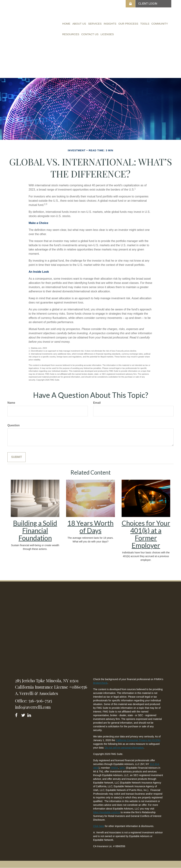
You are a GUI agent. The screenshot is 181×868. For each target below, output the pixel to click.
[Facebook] (17, 714)
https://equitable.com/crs (107, 812)
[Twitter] (24, 714)
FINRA (114, 768)
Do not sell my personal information (124, 748)
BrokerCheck (100, 683)
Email (97, 403)
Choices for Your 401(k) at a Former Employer (146, 534)
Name (11, 403)
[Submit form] (17, 457)
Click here (99, 826)
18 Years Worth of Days (90, 527)
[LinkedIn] (30, 714)
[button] (78, 24)
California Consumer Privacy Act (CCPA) (138, 740)
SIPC (122, 768)
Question (14, 425)
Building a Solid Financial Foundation (35, 530)
